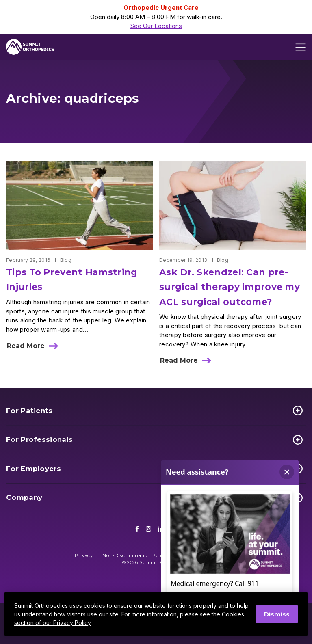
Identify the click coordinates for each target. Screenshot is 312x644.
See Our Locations (156, 26)
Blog (66, 260)
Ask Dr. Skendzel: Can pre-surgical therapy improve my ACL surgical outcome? (230, 287)
